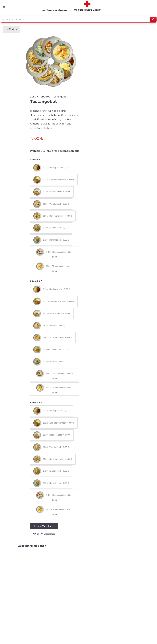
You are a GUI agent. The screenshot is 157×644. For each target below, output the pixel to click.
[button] (44, 534)
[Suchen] (153, 19)
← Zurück (12, 29)
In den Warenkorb (44, 526)
